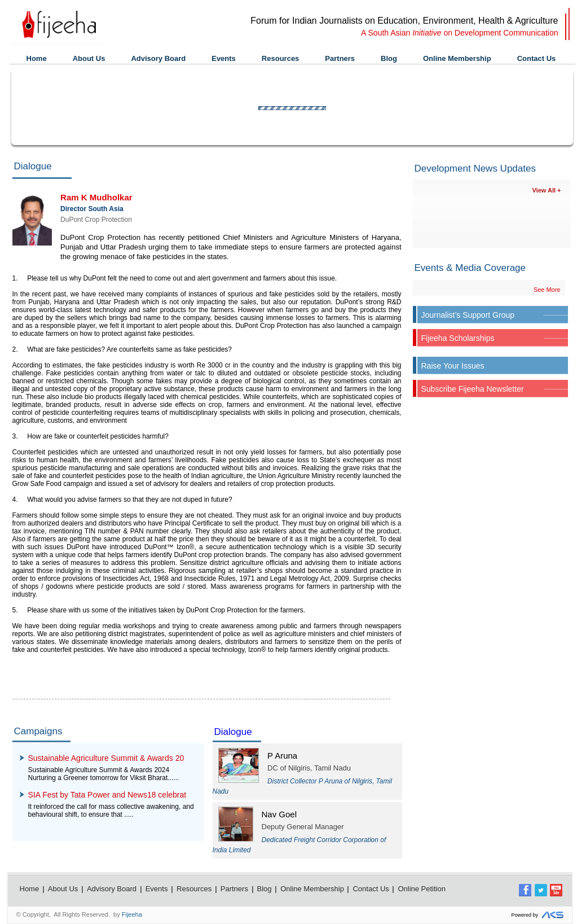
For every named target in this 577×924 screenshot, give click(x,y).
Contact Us (537, 58)
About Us (89, 58)
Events (224, 58)
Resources (280, 58)
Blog (389, 58)
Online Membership (457, 58)
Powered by (538, 915)
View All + (546, 190)
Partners (340, 58)
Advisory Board (158, 58)
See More (547, 290)
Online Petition (422, 889)
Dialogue (233, 732)
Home (37, 58)
